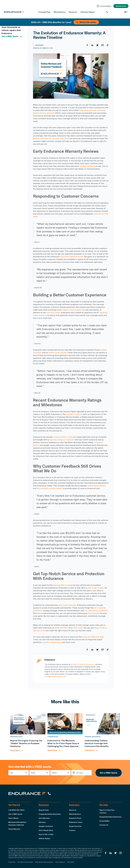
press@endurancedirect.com (55, 676)
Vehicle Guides (44, 838)
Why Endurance (75, 814)
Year (12, 773)
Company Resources (92, 737)
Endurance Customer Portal (71, 257)
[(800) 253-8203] (114, 12)
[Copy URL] (108, 45)
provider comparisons (51, 642)
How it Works (13, 818)
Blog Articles (44, 810)
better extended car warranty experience (52, 138)
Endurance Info (16, 737)
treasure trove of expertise (73, 310)
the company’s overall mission (50, 488)
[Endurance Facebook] (106, 853)
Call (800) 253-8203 (16, 810)
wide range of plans (96, 588)
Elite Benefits (94, 613)
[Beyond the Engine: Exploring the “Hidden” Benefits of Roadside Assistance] (28, 724)
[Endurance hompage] (27, 793)
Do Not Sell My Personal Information (44, 862)
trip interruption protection (96, 610)
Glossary (42, 822)
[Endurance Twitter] (116, 853)
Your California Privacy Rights (25, 862)
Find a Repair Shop (46, 830)
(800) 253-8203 (61, 628)
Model (54, 773)
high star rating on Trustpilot (62, 440)
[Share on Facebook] (87, 45)
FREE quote (78, 628)
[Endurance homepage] (14, 12)
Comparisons (53, 737)
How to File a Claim (46, 834)
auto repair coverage (67, 605)
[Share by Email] (102, 45)
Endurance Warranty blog (93, 637)
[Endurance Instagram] (121, 853)
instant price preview (58, 353)
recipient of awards (74, 414)
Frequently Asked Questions (50, 814)
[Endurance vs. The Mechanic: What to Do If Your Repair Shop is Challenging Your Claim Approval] (65, 724)
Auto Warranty (44, 818)
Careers (72, 830)
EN (126, 12)
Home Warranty (14, 829)
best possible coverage (63, 585)
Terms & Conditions (60, 862)
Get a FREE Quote (12, 37)
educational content (96, 486)
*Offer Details (71, 862)
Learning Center (53, 312)
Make (33, 773)
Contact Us (104, 825)
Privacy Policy (12, 862)
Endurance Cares (76, 822)
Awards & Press (75, 818)
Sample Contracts (46, 826)
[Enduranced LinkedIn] (111, 853)
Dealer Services (75, 826)
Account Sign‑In (104, 6)
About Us (73, 810)
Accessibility (104, 821)
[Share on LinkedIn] (92, 45)
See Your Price (121, 6)
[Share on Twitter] (97, 45)
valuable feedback (87, 166)
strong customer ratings (63, 437)
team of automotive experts (83, 664)
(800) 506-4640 (86, 22)
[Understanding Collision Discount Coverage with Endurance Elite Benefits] (102, 724)
